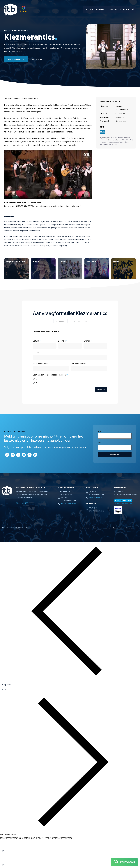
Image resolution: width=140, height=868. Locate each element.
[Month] (8, 685)
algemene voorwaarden (29, 246)
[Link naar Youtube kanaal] (24, 455)
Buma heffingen (26, 243)
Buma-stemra (131, 528)
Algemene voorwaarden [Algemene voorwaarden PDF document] (101, 528)
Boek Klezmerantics (16, 59)
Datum (36, 341)
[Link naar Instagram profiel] (13, 455)
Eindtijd (87, 341)
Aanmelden (115, 454)
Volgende (101, 389)
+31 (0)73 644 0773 (24, 206)
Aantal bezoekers (79, 364)
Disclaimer (86, 528)
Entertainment (12, 30)
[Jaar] (14, 690)
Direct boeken (67, 206)
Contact (125, 9)
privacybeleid (50, 246)
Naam (100, 431)
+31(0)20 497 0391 (96, 497)
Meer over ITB (22, 503)
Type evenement (40, 364)
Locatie (36, 352)
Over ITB (89, 9)
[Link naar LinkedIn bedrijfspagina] (35, 455)
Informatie (37, 59)
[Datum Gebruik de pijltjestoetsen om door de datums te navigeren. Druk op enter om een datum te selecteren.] (45, 346)
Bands (103, 132)
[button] (133, 9)
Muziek (25, 30)
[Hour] (5, 843)
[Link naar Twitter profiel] (30, 455)
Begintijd (62, 341)
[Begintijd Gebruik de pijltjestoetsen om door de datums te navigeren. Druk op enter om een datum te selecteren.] (70, 346)
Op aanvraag (121, 121)
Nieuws (114, 9)
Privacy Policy (118, 528)
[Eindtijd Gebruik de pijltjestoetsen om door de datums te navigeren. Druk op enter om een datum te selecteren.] (95, 346)
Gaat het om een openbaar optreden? (50, 375)
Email (99, 442)
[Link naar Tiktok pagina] (7, 455)
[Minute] (5, 851)
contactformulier (50, 206)
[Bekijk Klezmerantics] (17, 269)
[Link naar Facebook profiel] (18, 455)
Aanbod (102, 9)
